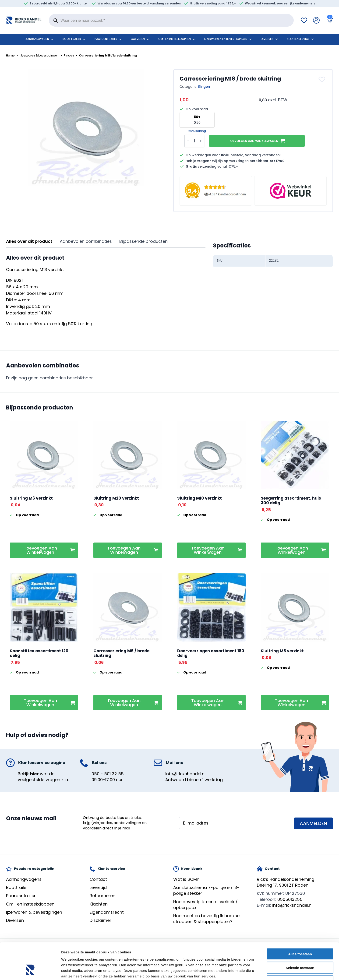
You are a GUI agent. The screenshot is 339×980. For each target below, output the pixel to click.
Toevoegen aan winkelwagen (253, 141)
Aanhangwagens (24, 879)
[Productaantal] (194, 141)
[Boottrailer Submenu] (85, 39)
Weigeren (300, 950)
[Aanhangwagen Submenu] (53, 39)
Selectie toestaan (300, 936)
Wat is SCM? (186, 879)
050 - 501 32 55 (108, 774)
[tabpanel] (106, 291)
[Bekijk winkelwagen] (329, 20)
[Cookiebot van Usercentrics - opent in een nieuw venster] (30, 971)
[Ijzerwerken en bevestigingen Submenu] (252, 39)
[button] (323, 79)
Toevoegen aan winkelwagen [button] (40, 550)
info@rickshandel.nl (185, 774)
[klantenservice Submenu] (314, 39)
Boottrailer (72, 39)
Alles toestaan (300, 923)
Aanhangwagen (37, 39)
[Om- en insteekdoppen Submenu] (195, 39)
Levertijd (98, 887)
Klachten (99, 904)
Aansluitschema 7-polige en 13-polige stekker (206, 890)
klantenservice (298, 39)
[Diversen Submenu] (278, 39)
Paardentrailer (106, 39)
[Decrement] (188, 141)
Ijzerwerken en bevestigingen (226, 39)
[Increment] (201, 141)
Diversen (267, 39)
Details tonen (252, 971)
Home (10, 56)
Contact (98, 879)
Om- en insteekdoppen (175, 39)
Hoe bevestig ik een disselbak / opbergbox (205, 905)
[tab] (29, 241)
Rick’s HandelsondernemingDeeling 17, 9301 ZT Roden (286, 882)
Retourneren (102, 896)
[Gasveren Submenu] (149, 39)
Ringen (69, 56)
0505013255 (290, 899)
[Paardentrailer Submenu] (122, 39)
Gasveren (138, 39)
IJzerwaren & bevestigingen (39, 56)
